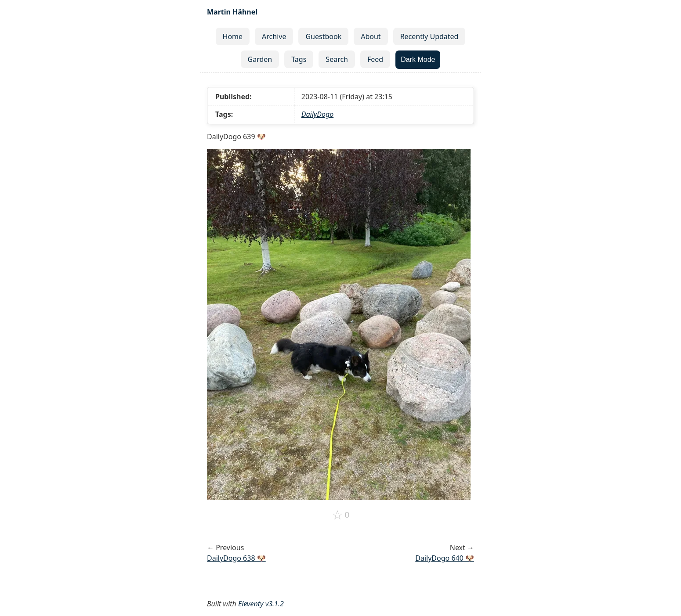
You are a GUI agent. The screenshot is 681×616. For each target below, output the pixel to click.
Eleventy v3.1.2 (261, 604)
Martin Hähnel (232, 12)
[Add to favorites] (341, 515)
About (371, 36)
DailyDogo (317, 114)
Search (337, 59)
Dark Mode (418, 59)
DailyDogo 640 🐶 (445, 558)
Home (233, 36)
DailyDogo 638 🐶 (236, 558)
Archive (274, 36)
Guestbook (323, 36)
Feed (375, 59)
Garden (260, 59)
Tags (299, 59)
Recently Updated (429, 36)
